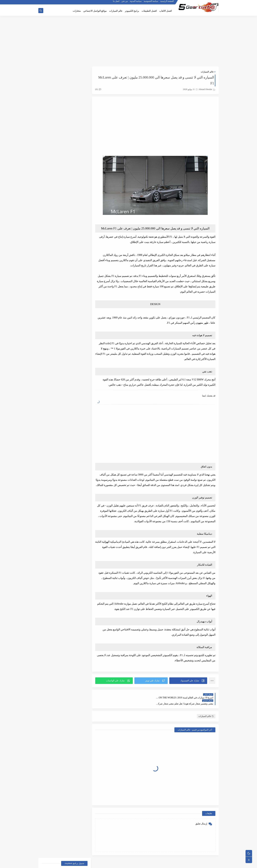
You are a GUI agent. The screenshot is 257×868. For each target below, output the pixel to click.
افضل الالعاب (166, 11)
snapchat (76, 407)
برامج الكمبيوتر (132, 11)
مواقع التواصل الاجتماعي (95, 11)
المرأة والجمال (53, 357)
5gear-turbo (191, 864)
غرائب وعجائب (53, 380)
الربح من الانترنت (77, 349)
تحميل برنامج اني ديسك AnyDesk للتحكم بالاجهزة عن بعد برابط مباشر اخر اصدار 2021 (66, 84)
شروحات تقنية (53, 372)
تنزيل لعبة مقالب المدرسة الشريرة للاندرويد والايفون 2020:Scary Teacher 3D (60, 232)
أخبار (77, 325)
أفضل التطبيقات (76, 341)
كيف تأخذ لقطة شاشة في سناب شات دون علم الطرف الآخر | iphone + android (57, 216)
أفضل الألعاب (53, 333)
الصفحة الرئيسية (167, 3)
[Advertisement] (128, 41)
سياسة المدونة (136, 3)
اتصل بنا (116, 3)
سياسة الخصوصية (151, 3)
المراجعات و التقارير (77, 365)
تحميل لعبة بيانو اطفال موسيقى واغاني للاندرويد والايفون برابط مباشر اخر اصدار (57, 282)
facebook (53, 396)
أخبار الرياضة (53, 325)
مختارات (77, 11)
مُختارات (53, 388)
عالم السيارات (116, 11)
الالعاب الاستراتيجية (53, 341)
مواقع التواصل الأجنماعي (76, 397)
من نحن (125, 3)
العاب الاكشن (53, 349)
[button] (188, 686)
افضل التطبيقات (149, 11)
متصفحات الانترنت (76, 388)
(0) (99, 89)
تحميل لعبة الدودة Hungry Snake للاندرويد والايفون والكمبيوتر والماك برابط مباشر (57, 299)
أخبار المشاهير (76, 333)
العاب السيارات (76, 357)
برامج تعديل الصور (77, 372)
